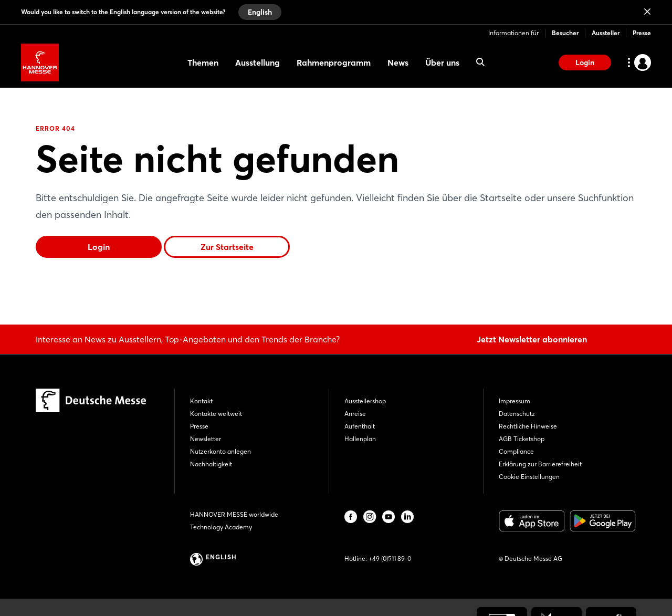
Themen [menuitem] (203, 62)
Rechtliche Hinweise (528, 426)
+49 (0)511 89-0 (390, 558)
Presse (642, 33)
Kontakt (201, 401)
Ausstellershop (365, 401)
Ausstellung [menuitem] (258, 62)
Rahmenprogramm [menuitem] (334, 62)
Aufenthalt (360, 426)
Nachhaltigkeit (211, 464)
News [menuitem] (398, 62)
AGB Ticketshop (522, 439)
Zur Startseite (227, 247)
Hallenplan (360, 439)
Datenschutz (517, 414)
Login (585, 62)
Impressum (514, 401)
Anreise (355, 414)
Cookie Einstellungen (529, 477)
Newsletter (206, 439)
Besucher (565, 33)
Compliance (516, 451)
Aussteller (606, 33)
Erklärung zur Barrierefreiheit (540, 464)
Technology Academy (221, 527)
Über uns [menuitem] (442, 62)
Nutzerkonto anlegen (220, 451)
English (260, 12)
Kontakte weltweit (216, 414)
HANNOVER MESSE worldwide (234, 514)
